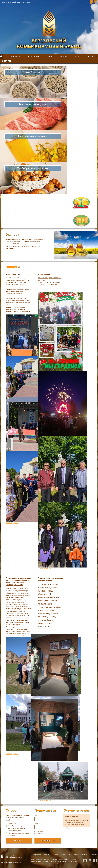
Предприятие (14, 56)
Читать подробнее (12, 523)
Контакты (85, 855)
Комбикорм (12, 823)
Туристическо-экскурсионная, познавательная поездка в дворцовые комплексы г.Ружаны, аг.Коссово (18, 581)
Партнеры (94, 855)
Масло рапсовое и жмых (16, 828)
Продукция (33, 56)
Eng (95, 1)
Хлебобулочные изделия (16, 826)
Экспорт (78, 56)
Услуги (49, 56)
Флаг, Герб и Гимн (13, 274)
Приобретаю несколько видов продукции (18, 834)
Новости (76, 855)
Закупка (63, 56)
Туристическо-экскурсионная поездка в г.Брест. (51, 579)
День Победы (44, 274)
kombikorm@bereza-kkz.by (68, 859)
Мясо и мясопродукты (16, 831)
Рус (91, 2)
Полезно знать (66, 855)
